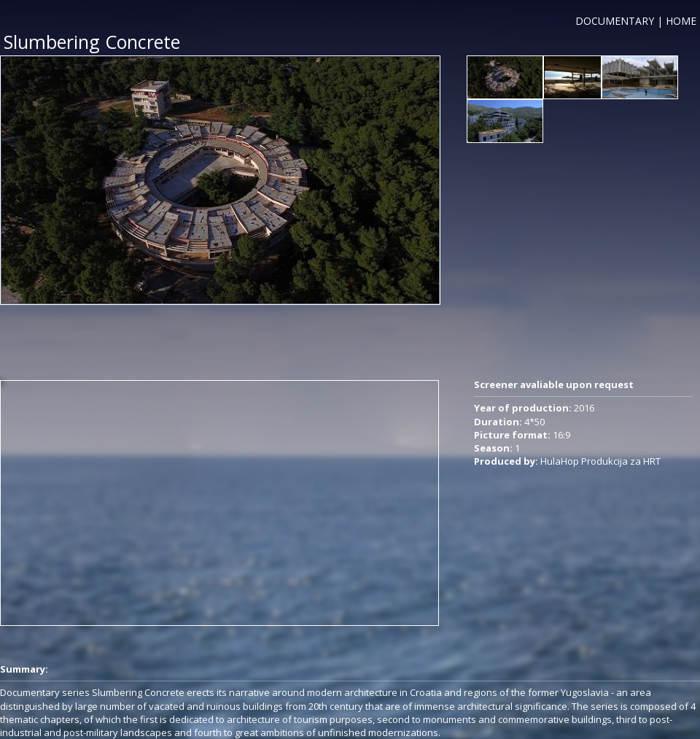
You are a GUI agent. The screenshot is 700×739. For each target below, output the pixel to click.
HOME (681, 21)
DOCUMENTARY (615, 21)
